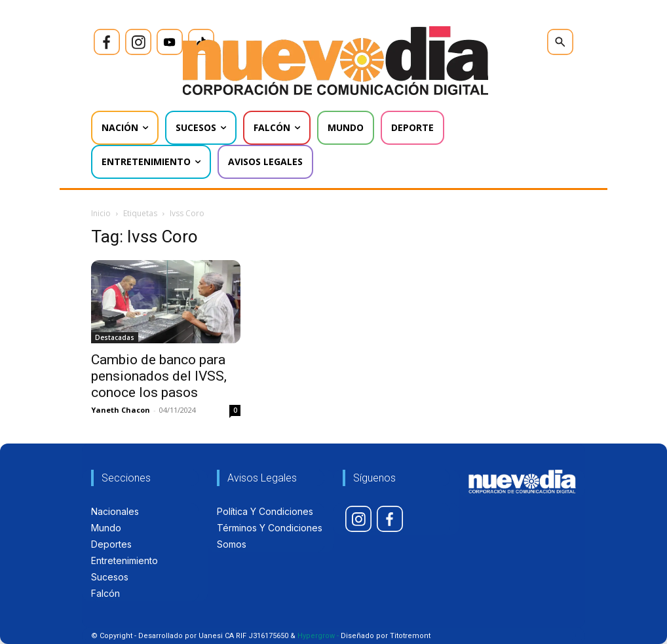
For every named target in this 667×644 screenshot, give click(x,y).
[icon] (107, 42)
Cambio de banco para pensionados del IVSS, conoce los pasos (159, 376)
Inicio (101, 213)
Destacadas (115, 337)
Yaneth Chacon (121, 410)
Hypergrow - (318, 636)
